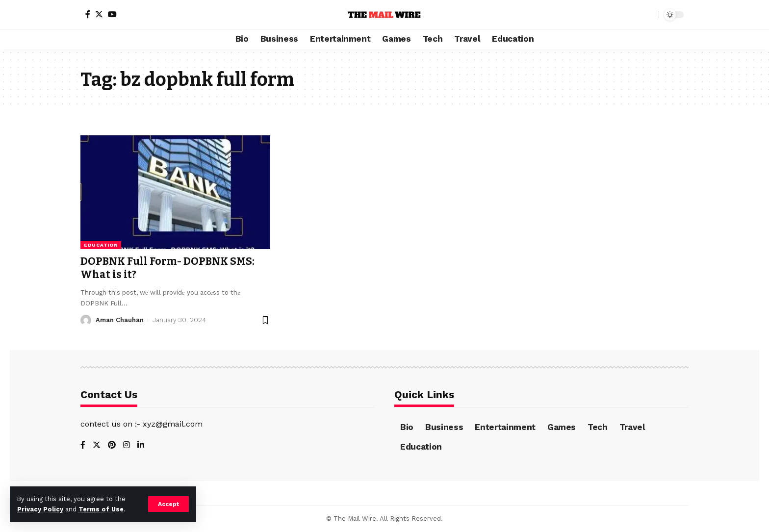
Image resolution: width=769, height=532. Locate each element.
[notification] (634, 15)
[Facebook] (88, 14)
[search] (649, 15)
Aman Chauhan (120, 320)
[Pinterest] (112, 445)
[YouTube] (112, 14)
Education (101, 245)
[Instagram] (127, 445)
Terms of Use (101, 509)
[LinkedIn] (141, 445)
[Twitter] (99, 14)
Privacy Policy (40, 509)
